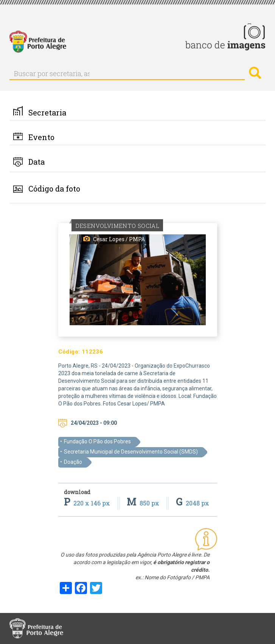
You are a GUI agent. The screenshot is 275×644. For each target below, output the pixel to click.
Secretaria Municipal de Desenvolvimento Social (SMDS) (131, 452)
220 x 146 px (88, 503)
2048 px (193, 503)
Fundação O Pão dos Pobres (97, 441)
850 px (144, 503)
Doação (73, 462)
